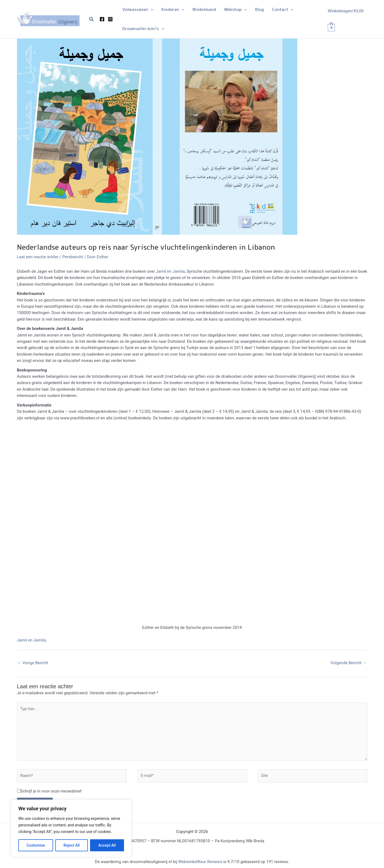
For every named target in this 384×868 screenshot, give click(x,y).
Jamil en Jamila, (32, 640)
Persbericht (73, 257)
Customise (36, 845)
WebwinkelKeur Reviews (200, 862)
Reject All (72, 845)
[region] (71, 828)
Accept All (107, 845)
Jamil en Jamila (171, 271)
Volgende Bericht (349, 663)
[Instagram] (110, 19)
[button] (92, 19)
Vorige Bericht (33, 663)
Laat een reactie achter (38, 257)
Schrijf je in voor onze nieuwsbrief (51, 791)
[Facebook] (102, 19)
